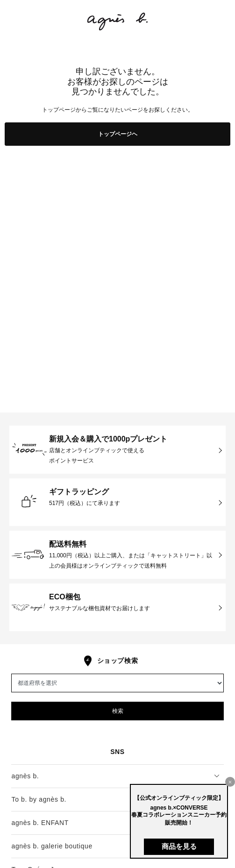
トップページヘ (118, 134)
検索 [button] (118, 711)
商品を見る (179, 846)
